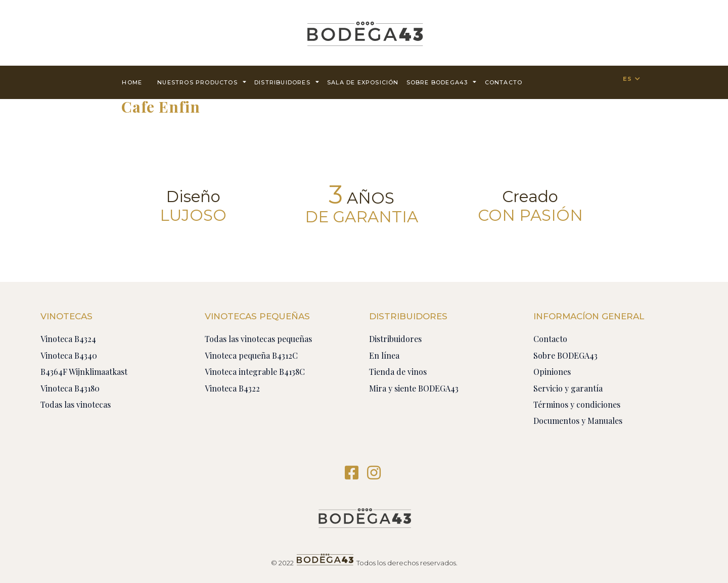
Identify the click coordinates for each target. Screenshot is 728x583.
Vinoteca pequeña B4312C (251, 355)
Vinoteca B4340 (69, 355)
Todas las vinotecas (76, 404)
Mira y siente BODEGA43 (414, 388)
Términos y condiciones (577, 404)
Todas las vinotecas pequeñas (258, 339)
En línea (384, 355)
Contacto (550, 339)
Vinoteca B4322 (232, 388)
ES (627, 79)
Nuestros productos (202, 82)
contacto (504, 82)
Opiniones (552, 372)
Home (132, 82)
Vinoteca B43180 (70, 388)
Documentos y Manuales (578, 421)
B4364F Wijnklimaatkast (84, 372)
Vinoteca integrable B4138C (255, 372)
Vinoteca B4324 (68, 339)
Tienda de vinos (398, 372)
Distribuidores (287, 82)
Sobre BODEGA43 (442, 82)
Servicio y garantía (568, 388)
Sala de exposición (363, 82)
